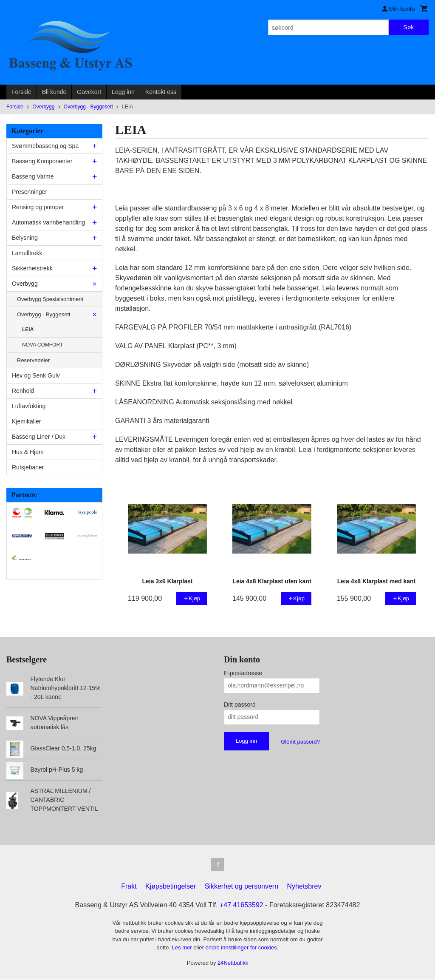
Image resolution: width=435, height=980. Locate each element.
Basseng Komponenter (42, 161)
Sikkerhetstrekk (32, 268)
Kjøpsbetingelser (171, 887)
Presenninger (30, 192)
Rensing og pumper (38, 207)
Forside (21, 92)
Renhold (23, 391)
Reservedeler (33, 360)
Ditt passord (240, 704)
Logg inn (123, 92)
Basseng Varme (33, 176)
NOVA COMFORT (42, 345)
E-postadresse (243, 673)
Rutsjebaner (28, 467)
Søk (408, 27)
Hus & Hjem (28, 452)
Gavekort (89, 92)
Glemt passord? (300, 742)
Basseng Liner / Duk (39, 437)
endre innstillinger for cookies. (242, 948)
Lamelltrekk (27, 253)
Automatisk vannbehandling (48, 222)
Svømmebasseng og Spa (45, 146)
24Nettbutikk (233, 963)
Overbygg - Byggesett (44, 314)
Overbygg (25, 284)
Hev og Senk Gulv (36, 375)
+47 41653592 (242, 905)
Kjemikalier (26, 421)
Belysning (25, 238)
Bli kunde (54, 92)
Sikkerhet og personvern (242, 887)
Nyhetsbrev (304, 887)
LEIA (28, 330)
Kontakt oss (161, 92)
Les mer (183, 948)
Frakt (129, 887)
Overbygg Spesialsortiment (50, 299)
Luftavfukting (29, 406)
